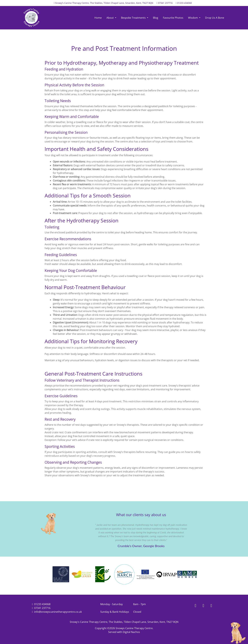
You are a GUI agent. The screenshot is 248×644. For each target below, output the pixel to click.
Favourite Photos (173, 18)
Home (98, 18)
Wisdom (193, 18)
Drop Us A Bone (215, 18)
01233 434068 (184, 3)
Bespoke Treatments (134, 18)
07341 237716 (165, 3)
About (110, 18)
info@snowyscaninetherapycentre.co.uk (58, 612)
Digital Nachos (131, 632)
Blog (156, 18)
